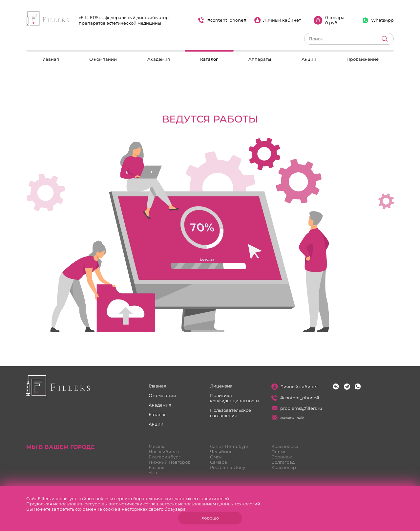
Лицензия (221, 386)
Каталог (209, 59)
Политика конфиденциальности (234, 398)
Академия (159, 59)
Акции (309, 59)
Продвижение (363, 59)
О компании (103, 59)
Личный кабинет (278, 20)
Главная (50, 59)
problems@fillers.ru (297, 408)
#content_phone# (222, 20)
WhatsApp (378, 20)
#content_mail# (288, 418)
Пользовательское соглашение (231, 413)
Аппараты (260, 59)
